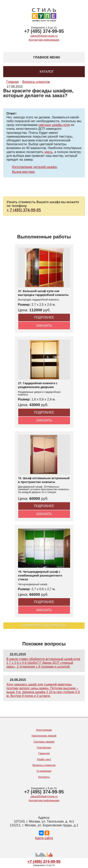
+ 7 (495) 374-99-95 (24, 210)
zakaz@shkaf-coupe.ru (44, 36)
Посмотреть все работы (44, 626)
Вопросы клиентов (44, 765)
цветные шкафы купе (54, 125)
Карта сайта (44, 838)
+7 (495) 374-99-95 (44, 31)
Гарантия (44, 753)
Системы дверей (44, 742)
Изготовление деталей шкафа (34, 167)
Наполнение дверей (44, 736)
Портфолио (44, 748)
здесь (49, 152)
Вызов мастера (23, 172)
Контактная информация (44, 40)
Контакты (44, 777)
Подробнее (44, 317)
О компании (44, 771)
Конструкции (44, 730)
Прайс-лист (44, 759)
